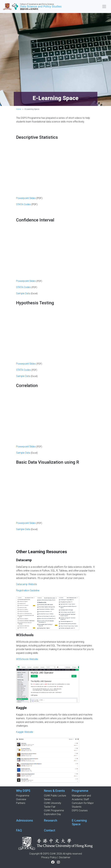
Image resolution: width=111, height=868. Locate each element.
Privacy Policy (49, 857)
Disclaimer (65, 857)
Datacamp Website (27, 584)
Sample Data (23, 293)
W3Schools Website (27, 659)
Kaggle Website (25, 732)
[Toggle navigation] (104, 7)
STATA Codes (23, 204)
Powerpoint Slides (26, 198)
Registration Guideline (28, 590)
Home (19, 109)
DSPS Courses (80, 810)
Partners (21, 803)
